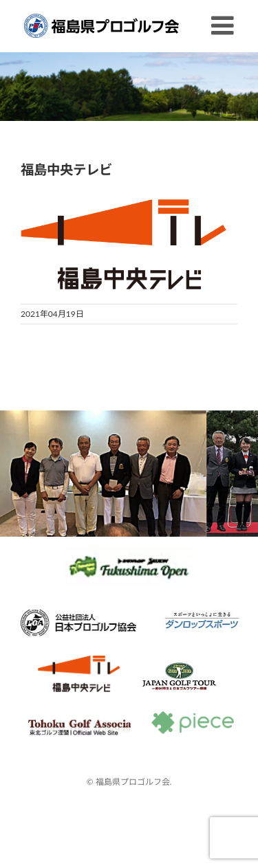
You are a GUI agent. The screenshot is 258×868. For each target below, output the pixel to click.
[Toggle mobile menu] (224, 25)
